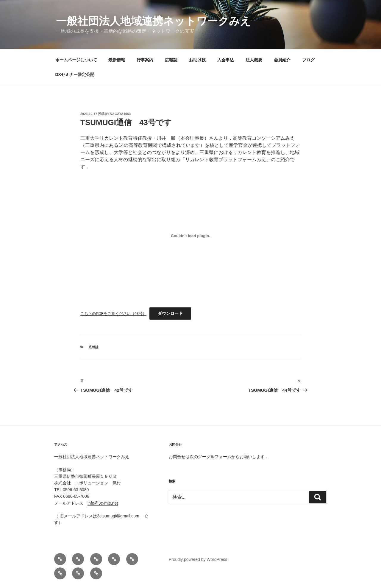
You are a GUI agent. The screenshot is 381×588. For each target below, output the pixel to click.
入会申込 (226, 60)
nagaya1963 (120, 114)
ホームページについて (76, 60)
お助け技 (197, 60)
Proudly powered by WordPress (198, 559)
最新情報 (117, 60)
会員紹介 (282, 60)
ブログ (308, 60)
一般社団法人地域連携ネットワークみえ (153, 21)
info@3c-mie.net (103, 503)
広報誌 (171, 60)
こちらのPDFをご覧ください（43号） (113, 314)
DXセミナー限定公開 (75, 74)
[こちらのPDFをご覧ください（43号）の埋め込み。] (190, 236)
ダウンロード (170, 313)
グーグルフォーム (215, 457)
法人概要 (254, 60)
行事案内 (145, 60)
